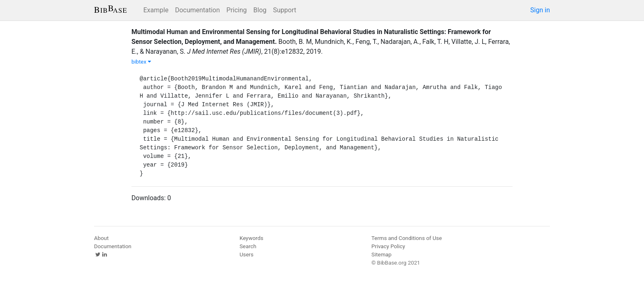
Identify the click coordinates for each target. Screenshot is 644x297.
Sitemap (381, 255)
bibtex (141, 62)
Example (156, 10)
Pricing (237, 10)
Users (246, 255)
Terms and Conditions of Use (406, 238)
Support (285, 10)
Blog (260, 10)
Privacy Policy (388, 246)
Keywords (251, 238)
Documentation (197, 10)
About (101, 238)
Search (248, 246)
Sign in (540, 10)
